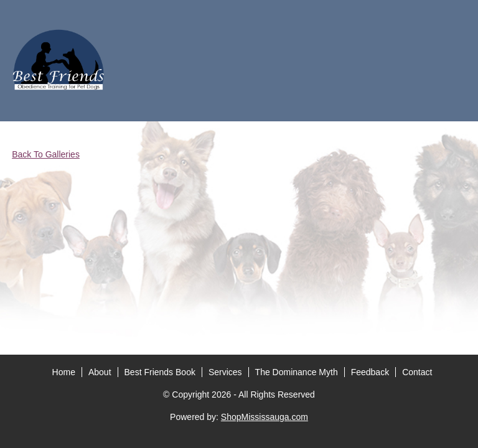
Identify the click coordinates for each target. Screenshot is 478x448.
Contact (417, 207)
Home (64, 207)
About (100, 207)
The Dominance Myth (297, 207)
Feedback (370, 207)
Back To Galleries (46, 154)
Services (225, 207)
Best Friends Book (160, 207)
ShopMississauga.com (265, 251)
